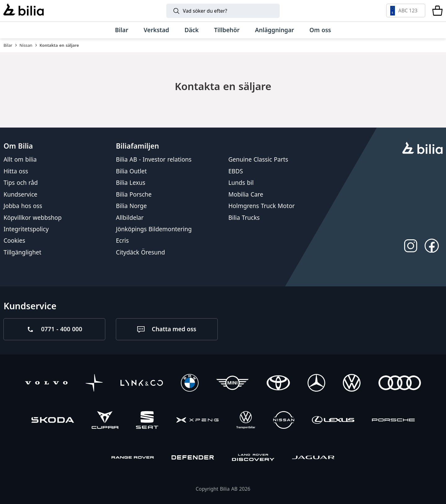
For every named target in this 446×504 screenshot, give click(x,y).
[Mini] (232, 384)
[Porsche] (393, 421)
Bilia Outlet (131, 171)
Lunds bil (241, 183)
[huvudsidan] (422, 149)
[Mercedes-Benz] (316, 384)
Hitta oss (16, 171)
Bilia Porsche (134, 194)
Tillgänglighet (22, 252)
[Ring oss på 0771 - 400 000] (54, 329)
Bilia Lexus (131, 183)
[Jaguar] (313, 458)
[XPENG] (197, 421)
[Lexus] (333, 421)
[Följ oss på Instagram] (411, 245)
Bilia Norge (131, 206)
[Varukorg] (437, 11)
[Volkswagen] (352, 384)
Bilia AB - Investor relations (154, 159)
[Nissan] (284, 421)
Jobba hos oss (23, 206)
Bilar (8, 45)
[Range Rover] (133, 458)
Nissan (26, 45)
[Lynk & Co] (142, 384)
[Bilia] (23, 11)
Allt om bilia (20, 159)
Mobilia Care (246, 194)
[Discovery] (253, 458)
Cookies (14, 241)
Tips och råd (20, 183)
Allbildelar (130, 217)
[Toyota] (278, 384)
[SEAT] (147, 421)
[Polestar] (94, 384)
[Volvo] (46, 384)
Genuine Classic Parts (258, 159)
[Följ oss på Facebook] (432, 245)
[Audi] (400, 384)
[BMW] (190, 384)
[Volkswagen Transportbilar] (246, 421)
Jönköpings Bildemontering (154, 229)
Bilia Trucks (244, 217)
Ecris (122, 241)
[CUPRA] (105, 421)
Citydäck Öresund (140, 252)
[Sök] (223, 11)
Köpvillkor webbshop (33, 217)
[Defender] (193, 458)
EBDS (236, 171)
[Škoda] (52, 421)
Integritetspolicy (26, 229)
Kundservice (20, 194)
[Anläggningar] (274, 30)
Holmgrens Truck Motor (261, 206)
